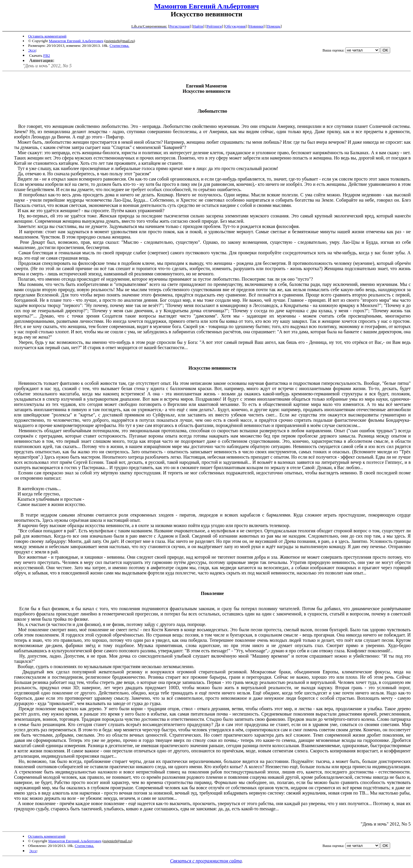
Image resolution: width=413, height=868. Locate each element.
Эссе (32, 50)
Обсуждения (235, 26)
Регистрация (179, 26)
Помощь (273, 26)
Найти (198, 26)
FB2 (47, 55)
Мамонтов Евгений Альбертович (206, 6)
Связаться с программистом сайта (206, 861)
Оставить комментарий (47, 36)
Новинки (256, 26)
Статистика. (119, 46)
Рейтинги (214, 26)
